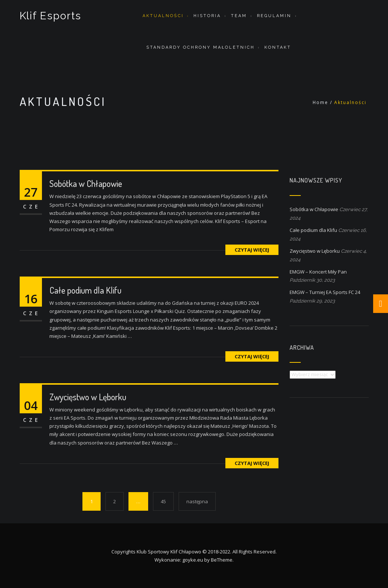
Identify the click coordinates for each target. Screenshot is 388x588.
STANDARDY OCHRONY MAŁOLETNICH (200, 47)
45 (163, 501)
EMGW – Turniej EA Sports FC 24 (325, 292)
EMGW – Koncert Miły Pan (318, 272)
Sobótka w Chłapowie (86, 183)
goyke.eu (193, 560)
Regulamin (274, 16)
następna (197, 501)
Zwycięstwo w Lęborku (88, 397)
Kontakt (278, 47)
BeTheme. (222, 560)
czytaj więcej (252, 250)
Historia (207, 16)
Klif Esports (51, 16)
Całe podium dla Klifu (85, 290)
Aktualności (163, 16)
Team (239, 16)
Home (320, 102)
